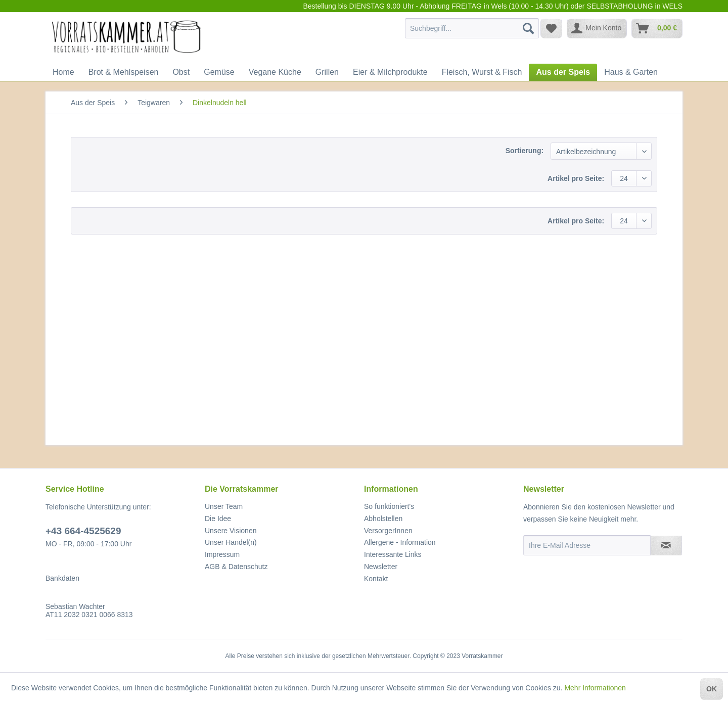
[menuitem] (472, 28)
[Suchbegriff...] (472, 28)
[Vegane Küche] (275, 72)
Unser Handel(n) (231, 542)
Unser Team (224, 506)
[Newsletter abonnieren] (666, 545)
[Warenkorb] (657, 28)
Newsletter (381, 567)
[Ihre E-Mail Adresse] (587, 545)
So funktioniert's (389, 506)
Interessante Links (393, 554)
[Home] (63, 72)
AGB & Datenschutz (236, 567)
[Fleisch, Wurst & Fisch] (482, 72)
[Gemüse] (219, 72)
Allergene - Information (400, 542)
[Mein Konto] (597, 28)
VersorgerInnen (388, 531)
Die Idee (218, 519)
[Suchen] (528, 28)
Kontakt (376, 579)
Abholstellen (383, 519)
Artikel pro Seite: (576, 178)
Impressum (222, 554)
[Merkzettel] (551, 28)
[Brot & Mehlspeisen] (124, 72)
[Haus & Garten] (631, 72)
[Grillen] (327, 72)
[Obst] (181, 72)
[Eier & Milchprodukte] (390, 72)
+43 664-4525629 (83, 531)
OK (712, 689)
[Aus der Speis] (563, 72)
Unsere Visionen (231, 531)
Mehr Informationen (595, 688)
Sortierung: (525, 151)
